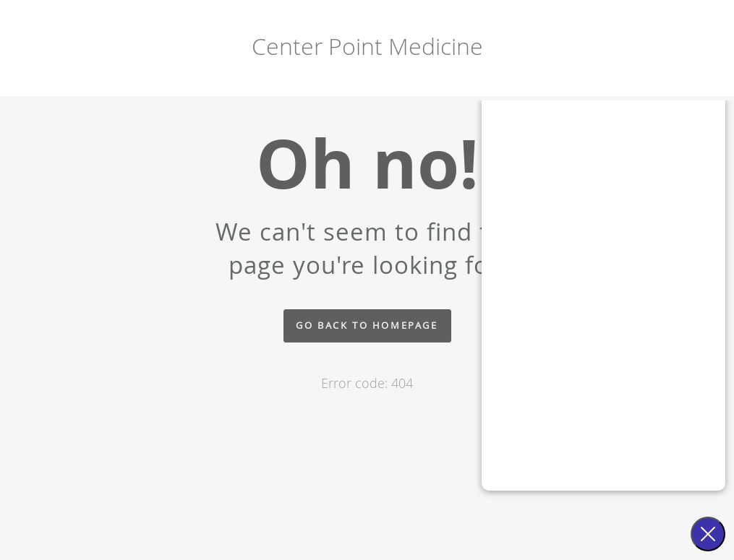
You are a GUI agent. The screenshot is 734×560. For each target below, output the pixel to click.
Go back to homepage (367, 326)
